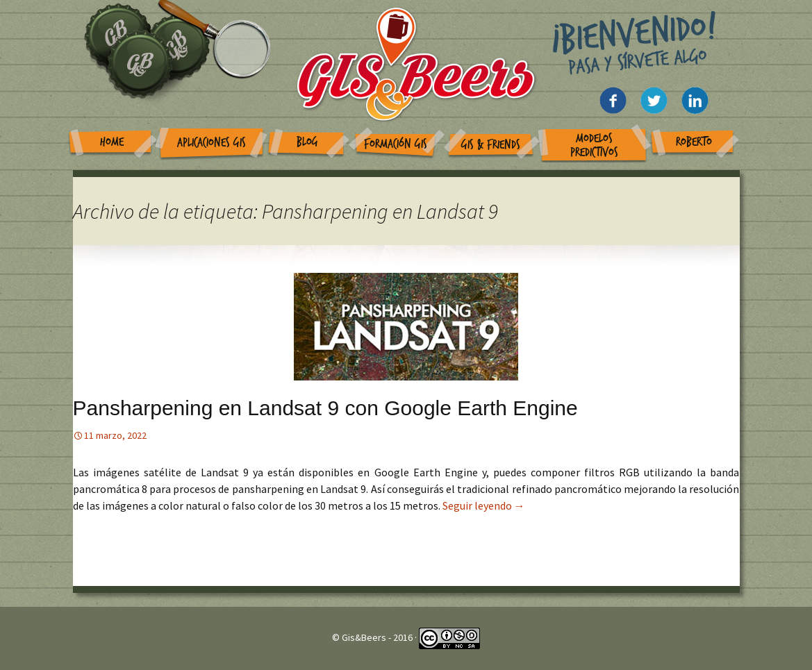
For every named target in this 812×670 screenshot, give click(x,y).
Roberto (694, 142)
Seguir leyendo (484, 505)
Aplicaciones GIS (212, 143)
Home (112, 142)
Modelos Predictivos (594, 145)
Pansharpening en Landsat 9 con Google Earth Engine (325, 408)
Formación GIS (396, 144)
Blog (307, 142)
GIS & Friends (491, 145)
